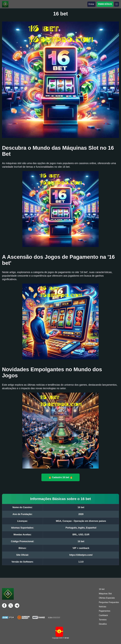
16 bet (102, 589)
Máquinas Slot (105, 594)
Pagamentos (105, 611)
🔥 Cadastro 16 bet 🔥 (61, 477)
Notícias (103, 607)
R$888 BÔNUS (105, 4)
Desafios (103, 624)
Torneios (103, 620)
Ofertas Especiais (107, 598)
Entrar (91, 4)
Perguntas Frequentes (109, 602)
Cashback (103, 615)
